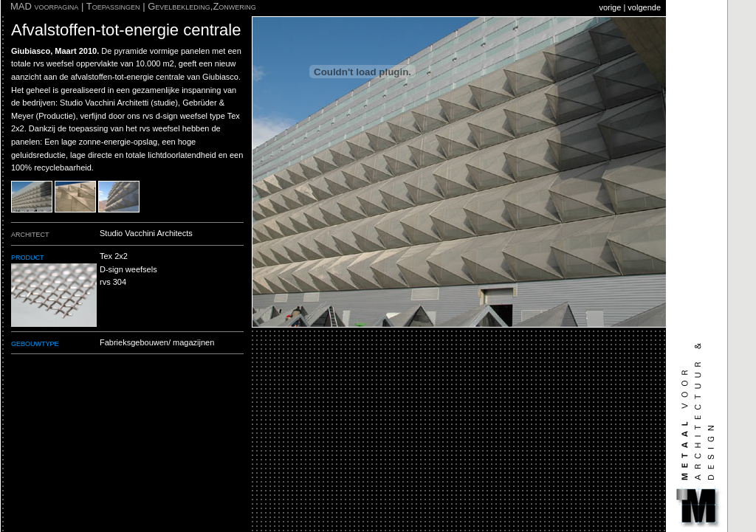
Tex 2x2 (114, 256)
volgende (644, 7)
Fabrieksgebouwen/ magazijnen (157, 342)
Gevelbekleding (179, 6)
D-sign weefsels (128, 269)
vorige (610, 7)
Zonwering (234, 6)
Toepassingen (113, 6)
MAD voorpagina (44, 6)
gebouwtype (35, 343)
